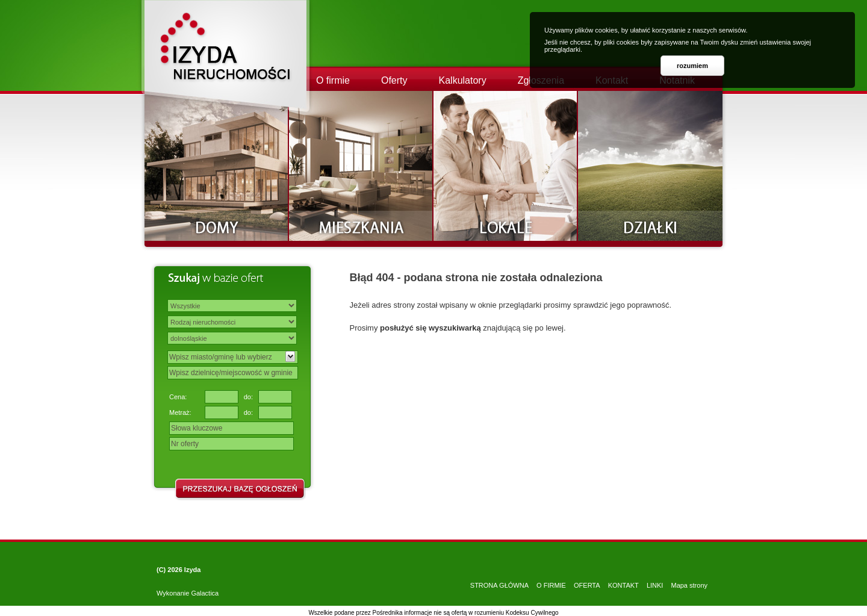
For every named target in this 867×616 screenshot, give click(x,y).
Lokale (506, 166)
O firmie (333, 80)
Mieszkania (361, 166)
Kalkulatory (463, 80)
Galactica (205, 593)
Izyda (193, 570)
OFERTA (587, 585)
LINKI (655, 585)
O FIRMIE (551, 585)
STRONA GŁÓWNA (499, 585)
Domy (217, 166)
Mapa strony (689, 585)
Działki (650, 166)
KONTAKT (623, 585)
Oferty (394, 80)
